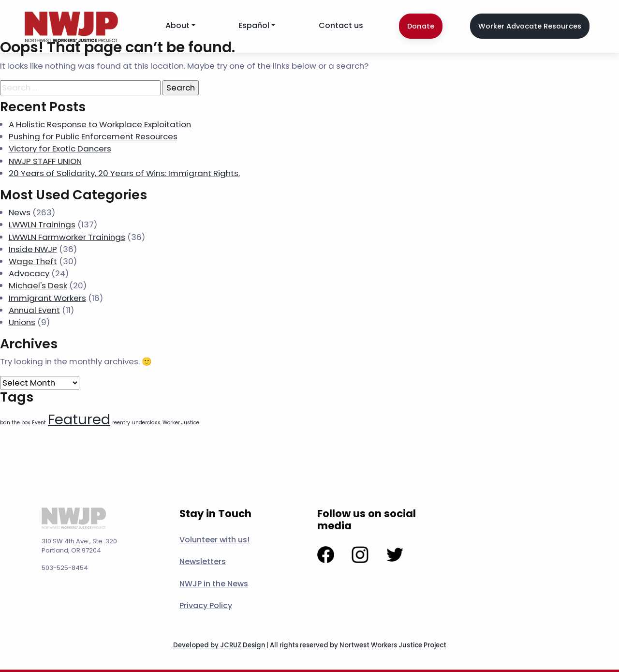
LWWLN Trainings (42, 224)
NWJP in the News (214, 584)
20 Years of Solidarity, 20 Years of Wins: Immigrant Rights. (124, 173)
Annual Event (34, 310)
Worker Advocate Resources (530, 26)
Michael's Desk (38, 285)
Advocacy (29, 273)
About (177, 25)
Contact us (341, 25)
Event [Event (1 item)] (39, 423)
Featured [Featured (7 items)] (79, 419)
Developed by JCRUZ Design (220, 645)
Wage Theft (33, 261)
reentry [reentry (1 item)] (121, 423)
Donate (421, 26)
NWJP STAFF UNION (45, 161)
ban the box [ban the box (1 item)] (15, 423)
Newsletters (203, 561)
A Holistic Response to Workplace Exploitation (100, 124)
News (20, 212)
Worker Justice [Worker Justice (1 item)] (181, 423)
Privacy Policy (206, 605)
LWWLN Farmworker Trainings (67, 237)
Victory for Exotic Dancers (60, 149)
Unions (22, 322)
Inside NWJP (33, 249)
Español (254, 25)
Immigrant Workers (47, 298)
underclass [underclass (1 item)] (146, 423)
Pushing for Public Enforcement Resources (93, 136)
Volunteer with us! (214, 540)
